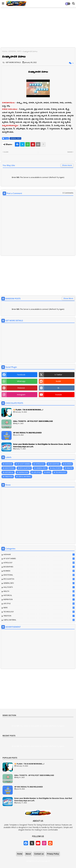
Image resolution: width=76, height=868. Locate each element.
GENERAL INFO (15, 51)
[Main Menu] (3, 3)
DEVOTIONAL (10, 468)
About (28, 854)
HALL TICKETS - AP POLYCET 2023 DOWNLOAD (33, 421)
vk (58, 388)
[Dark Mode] (73, 4)
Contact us (39, 854)
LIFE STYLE (37, 472)
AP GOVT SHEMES (24, 464)
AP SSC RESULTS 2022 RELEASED (27, 433)
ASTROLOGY (40, 464)
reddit (58, 381)
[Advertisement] (38, 28)
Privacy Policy (53, 854)
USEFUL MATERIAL (24, 477)
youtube (58, 395)
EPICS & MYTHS (25, 468)
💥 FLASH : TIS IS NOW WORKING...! (28, 410)
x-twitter (58, 375)
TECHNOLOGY (61, 472)
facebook (21, 375)
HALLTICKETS (57, 468)
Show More (68, 298)
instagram (21, 395)
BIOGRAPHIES (55, 464)
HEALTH (70, 468)
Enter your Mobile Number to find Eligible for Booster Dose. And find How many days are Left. (42, 445)
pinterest (21, 388)
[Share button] (43, 144)
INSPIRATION (23, 472)
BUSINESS (68, 464)
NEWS (48, 472)
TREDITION (9, 477)
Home (5, 51)
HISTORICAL (9, 472)
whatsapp (21, 381)
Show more (67, 165)
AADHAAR (8, 464)
